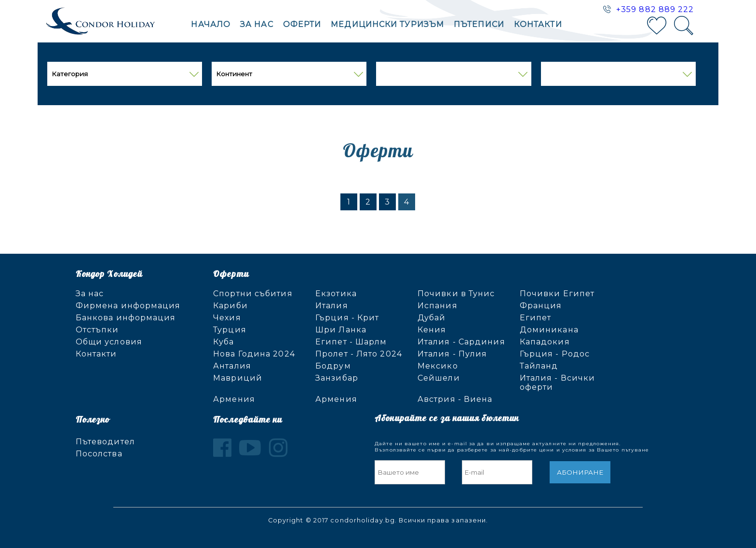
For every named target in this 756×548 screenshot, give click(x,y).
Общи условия (109, 342)
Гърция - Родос (555, 354)
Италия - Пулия (452, 354)
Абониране (580, 472)
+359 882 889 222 (655, 9)
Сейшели (439, 378)
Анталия (232, 366)
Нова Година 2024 (254, 354)
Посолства (99, 454)
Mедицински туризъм (387, 24)
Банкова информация (126, 318)
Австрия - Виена (455, 399)
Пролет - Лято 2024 (359, 354)
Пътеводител (105, 442)
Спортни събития (253, 294)
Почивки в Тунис (456, 294)
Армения (234, 399)
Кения (432, 330)
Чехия (227, 318)
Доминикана (549, 330)
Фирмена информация (128, 306)
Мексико (438, 366)
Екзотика (336, 294)
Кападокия (545, 342)
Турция (230, 330)
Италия (332, 306)
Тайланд (539, 366)
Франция (541, 306)
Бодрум (333, 366)
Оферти (302, 24)
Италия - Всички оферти (558, 383)
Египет (536, 318)
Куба (223, 342)
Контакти (538, 24)
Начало (211, 24)
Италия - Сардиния (461, 342)
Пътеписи (479, 24)
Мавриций (238, 378)
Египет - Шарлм (351, 342)
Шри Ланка (341, 330)
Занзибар (337, 378)
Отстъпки (97, 330)
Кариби (230, 306)
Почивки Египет (557, 294)
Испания (438, 306)
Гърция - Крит (347, 318)
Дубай (432, 318)
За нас (257, 24)
